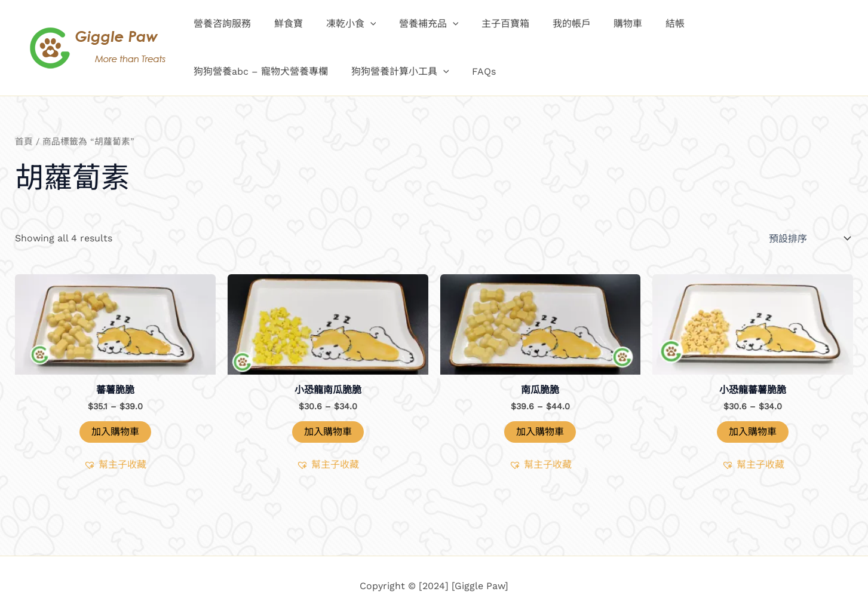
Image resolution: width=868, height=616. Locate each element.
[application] (360, 24)
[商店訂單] (809, 238)
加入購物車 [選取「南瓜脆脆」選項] (540, 432)
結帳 (645, 24)
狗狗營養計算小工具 (241, 72)
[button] (115, 465)
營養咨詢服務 (220, 24)
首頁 (24, 142)
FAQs (321, 71)
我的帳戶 (550, 24)
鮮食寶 (283, 24)
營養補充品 (415, 24)
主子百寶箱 (487, 24)
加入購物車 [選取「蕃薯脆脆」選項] (115, 432)
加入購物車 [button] (328, 432)
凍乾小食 (341, 24)
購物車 (602, 24)
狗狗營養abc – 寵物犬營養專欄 (741, 24)
